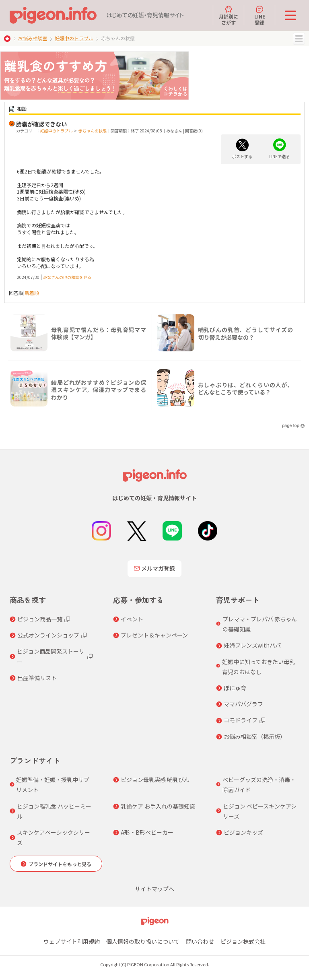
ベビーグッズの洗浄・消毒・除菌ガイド (259, 785)
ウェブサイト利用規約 (72, 941)
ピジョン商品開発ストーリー (51, 656)
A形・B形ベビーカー (147, 832)
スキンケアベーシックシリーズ (54, 837)
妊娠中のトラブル (74, 38)
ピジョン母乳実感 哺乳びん (155, 780)
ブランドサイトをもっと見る (60, 864)
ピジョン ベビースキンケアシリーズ (260, 811)
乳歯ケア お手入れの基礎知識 (158, 806)
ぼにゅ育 (235, 688)
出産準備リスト (37, 678)
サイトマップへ (154, 889)
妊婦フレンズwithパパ (252, 645)
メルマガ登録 (154, 568)
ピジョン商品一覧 (40, 619)
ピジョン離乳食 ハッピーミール (54, 811)
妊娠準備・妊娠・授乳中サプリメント (53, 785)
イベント (132, 619)
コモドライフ (241, 720)
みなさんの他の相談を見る (67, 277)
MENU (299, 39)
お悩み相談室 (33, 38)
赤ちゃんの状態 (93, 131)
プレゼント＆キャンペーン (154, 635)
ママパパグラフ (243, 704)
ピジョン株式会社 (243, 941)
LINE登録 (260, 15)
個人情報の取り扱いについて (143, 941)
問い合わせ (200, 941)
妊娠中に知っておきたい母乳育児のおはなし (259, 667)
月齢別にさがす (229, 15)
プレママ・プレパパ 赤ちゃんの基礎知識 (260, 624)
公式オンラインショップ (48, 635)
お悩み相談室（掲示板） (255, 737)
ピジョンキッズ (243, 832)
